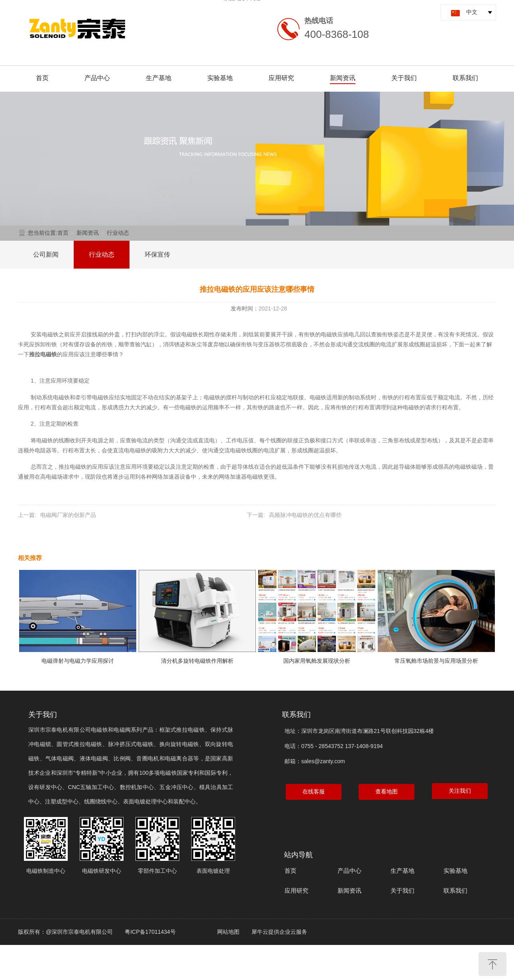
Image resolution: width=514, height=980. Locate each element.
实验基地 (220, 78)
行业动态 (118, 233)
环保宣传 (157, 254)
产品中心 (97, 78)
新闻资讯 (343, 78)
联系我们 (465, 78)
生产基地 (159, 78)
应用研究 (281, 78)
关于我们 (404, 78)
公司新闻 (46, 254)
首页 (42, 78)
